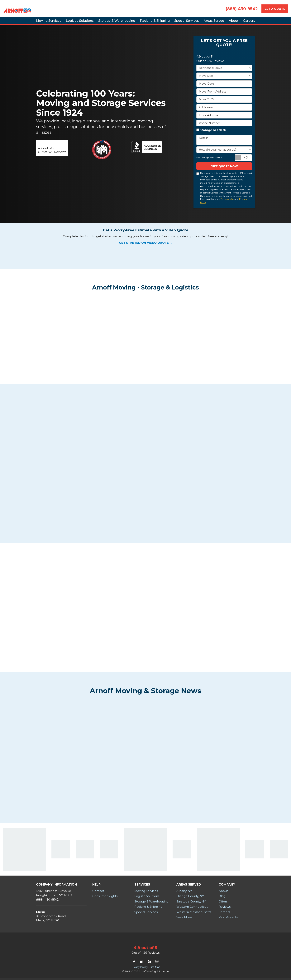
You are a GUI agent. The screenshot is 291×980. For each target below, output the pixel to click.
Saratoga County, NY (191, 903)
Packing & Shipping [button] (151, 23)
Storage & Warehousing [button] (109, 23)
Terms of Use (227, 204)
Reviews (225, 908)
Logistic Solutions (147, 898)
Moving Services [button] (34, 23)
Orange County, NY (190, 898)
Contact (98, 893)
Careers (224, 914)
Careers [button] (263, 23)
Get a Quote (275, 9)
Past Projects (228, 919)
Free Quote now (224, 171)
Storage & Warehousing (151, 903)
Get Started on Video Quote (146, 247)
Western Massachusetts (194, 914)
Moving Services (146, 893)
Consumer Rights (105, 898)
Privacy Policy (139, 969)
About (223, 893)
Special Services (146, 914)
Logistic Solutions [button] (69, 23)
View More (184, 919)
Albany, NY (184, 893)
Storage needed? (213, 135)
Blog (222, 898)
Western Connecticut (192, 908)
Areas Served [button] (218, 23)
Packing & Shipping (148, 908)
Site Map (155, 969)
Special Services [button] (187, 23)
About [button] (242, 23)
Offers (223, 903)
